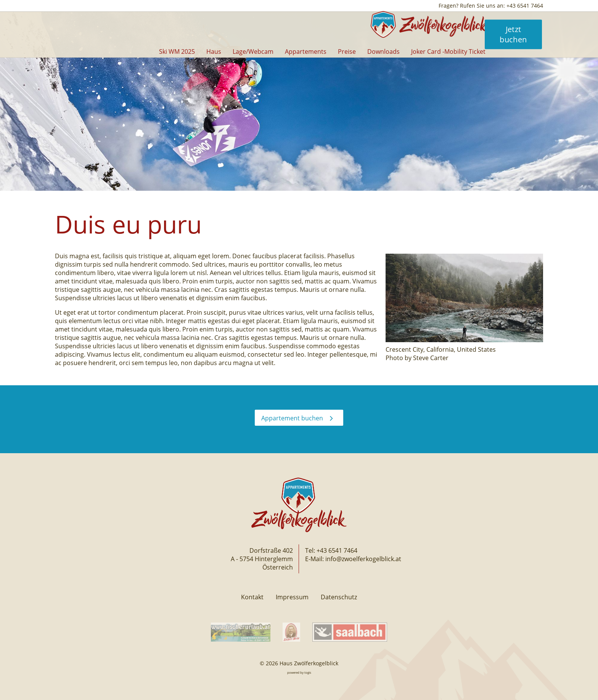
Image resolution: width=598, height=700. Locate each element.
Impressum (292, 597)
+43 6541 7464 (337, 550)
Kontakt (252, 597)
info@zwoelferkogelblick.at (363, 559)
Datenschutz (339, 597)
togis (308, 672)
